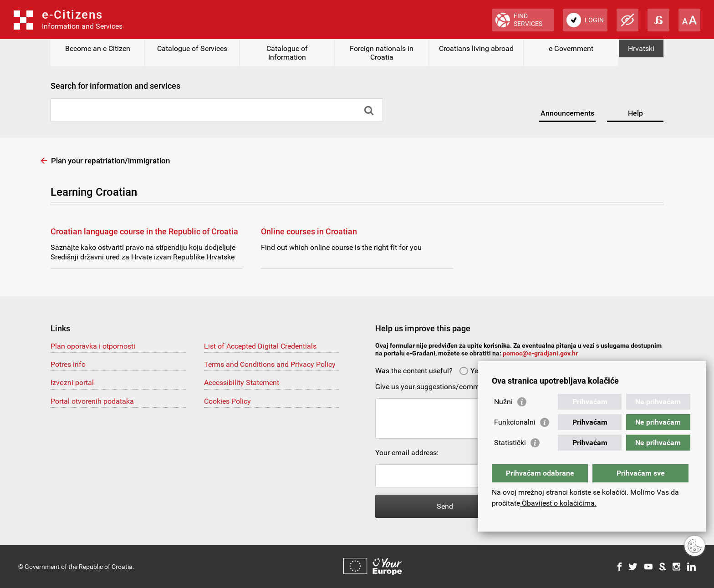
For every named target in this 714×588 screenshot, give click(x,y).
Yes (470, 371)
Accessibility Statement (242, 383)
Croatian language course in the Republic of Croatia (144, 231)
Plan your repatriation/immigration (110, 161)
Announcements (567, 113)
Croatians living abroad (476, 48)
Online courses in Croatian (309, 231)
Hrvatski (641, 48)
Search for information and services (115, 86)
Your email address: (407, 453)
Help (635, 113)
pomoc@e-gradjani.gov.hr (540, 353)
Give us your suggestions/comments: (435, 387)
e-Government (571, 48)
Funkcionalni (515, 422)
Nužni (503, 402)
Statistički (510, 443)
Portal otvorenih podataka (92, 401)
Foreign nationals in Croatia (382, 53)
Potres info (68, 364)
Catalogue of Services (192, 48)
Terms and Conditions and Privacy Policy (270, 364)
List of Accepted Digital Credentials (260, 346)
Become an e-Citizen (98, 48)
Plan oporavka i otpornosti (93, 346)
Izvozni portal (72, 383)
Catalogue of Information (287, 53)
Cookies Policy (227, 401)
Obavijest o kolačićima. (558, 503)
